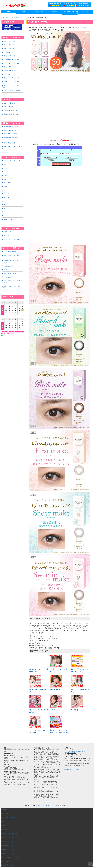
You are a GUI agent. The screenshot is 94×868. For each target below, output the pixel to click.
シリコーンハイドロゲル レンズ (13, 233)
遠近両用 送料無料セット (11, 112)
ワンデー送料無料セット (11, 102)
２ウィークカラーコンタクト (12, 63)
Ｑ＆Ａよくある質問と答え (10, 833)
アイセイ (6, 182)
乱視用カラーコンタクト (11, 70)
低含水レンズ (8, 226)
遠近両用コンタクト (10, 55)
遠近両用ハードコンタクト (11, 77)
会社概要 (5, 829)
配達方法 (5, 825)
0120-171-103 (71, 753)
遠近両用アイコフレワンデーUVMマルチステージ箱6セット (59, 733)
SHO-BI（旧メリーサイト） (12, 214)
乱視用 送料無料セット (10, 109)
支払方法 (5, 821)
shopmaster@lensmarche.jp (77, 751)
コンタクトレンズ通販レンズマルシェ (46, 806)
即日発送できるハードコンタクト (13, 144)
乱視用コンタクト (9, 52)
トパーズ (53, 710)
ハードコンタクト (9, 73)
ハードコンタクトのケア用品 (12, 89)
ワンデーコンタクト (10, 41)
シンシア (6, 174)
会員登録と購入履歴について (12, 265)
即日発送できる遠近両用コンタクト (13, 136)
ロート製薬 (7, 178)
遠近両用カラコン (9, 66)
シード (6, 167)
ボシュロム (7, 160)
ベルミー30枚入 (55, 690)
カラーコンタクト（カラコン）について (13, 254)
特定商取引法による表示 (72, 770)
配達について (8, 262)
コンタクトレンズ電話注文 (10, 818)
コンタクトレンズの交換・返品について (13, 273)
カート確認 (6, 814)
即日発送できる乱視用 (10, 132)
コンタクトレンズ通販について (13, 246)
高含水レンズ (8, 230)
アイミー (6, 196)
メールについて (8, 269)
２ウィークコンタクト (10, 45)
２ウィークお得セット (10, 105)
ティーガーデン (8, 189)
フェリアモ (74, 710)
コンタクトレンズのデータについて (13, 278)
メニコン (6, 192)
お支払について (8, 258)
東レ (5, 203)
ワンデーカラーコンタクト (16, 17)
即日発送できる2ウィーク (11, 128)
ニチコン (6, 210)
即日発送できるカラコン (11, 141)
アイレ (6, 171)
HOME (5, 810)
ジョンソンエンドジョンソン (12, 157)
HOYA (6, 199)
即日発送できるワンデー (11, 125)
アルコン (6, 164)
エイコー (6, 207)
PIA (5, 185)
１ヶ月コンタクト (9, 48)
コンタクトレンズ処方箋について (13, 249)
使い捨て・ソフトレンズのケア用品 (13, 85)
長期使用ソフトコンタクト (11, 80)
